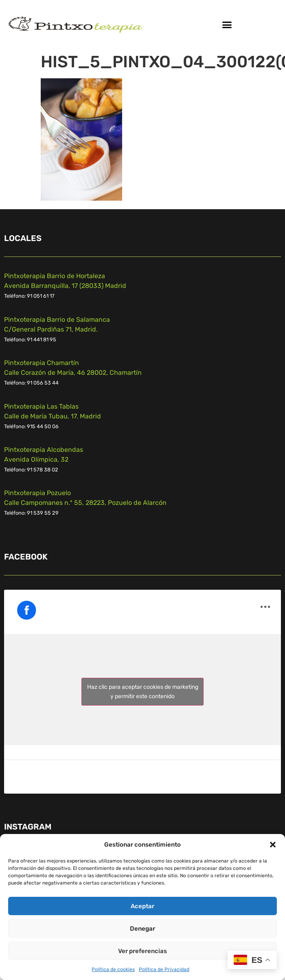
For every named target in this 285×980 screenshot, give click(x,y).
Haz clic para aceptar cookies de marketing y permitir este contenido (143, 692)
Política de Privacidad (164, 969)
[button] (273, 845)
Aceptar (142, 906)
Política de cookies (113, 969)
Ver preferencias (142, 951)
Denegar (142, 929)
